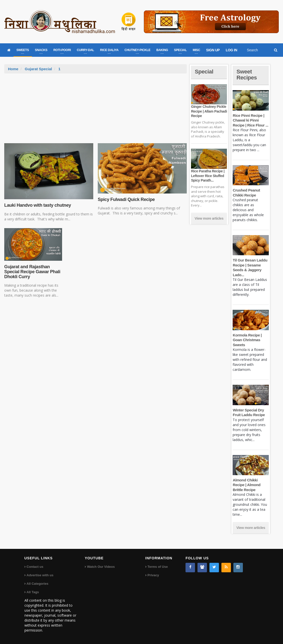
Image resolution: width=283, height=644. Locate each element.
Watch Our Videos (101, 567)
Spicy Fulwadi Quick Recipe (126, 199)
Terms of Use (158, 567)
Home (13, 69)
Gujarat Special (38, 69)
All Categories (38, 584)
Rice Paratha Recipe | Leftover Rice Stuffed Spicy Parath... (208, 176)
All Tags (33, 592)
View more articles (209, 218)
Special (204, 72)
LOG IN (231, 50)
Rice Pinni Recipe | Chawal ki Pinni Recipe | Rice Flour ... (250, 120)
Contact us (35, 567)
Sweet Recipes (247, 75)
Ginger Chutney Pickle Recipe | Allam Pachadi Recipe (209, 111)
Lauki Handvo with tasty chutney (38, 205)
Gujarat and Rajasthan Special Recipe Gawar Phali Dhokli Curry (32, 272)
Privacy (153, 575)
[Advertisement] (95, 111)
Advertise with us (40, 575)
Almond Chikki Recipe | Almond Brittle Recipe (246, 485)
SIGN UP (213, 50)
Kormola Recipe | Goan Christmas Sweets (247, 340)
